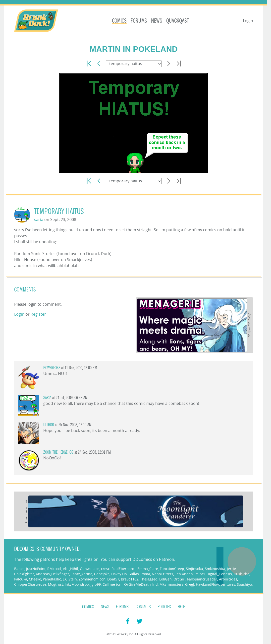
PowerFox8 (52, 368)
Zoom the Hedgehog (58, 452)
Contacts (143, 607)
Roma (145, 574)
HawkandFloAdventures (216, 584)
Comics (119, 21)
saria (39, 219)
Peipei (200, 574)
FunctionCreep (172, 569)
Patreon (167, 559)
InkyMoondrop (77, 584)
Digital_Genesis (219, 574)
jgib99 (96, 584)
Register (38, 314)
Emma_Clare (148, 569)
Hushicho (242, 574)
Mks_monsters (171, 584)
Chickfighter (24, 574)
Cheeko (35, 579)
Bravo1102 (130, 579)
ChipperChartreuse (30, 584)
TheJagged (149, 579)
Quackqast (178, 21)
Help (181, 607)
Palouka (21, 579)
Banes (19, 569)
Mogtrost (55, 584)
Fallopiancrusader (202, 579)
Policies (164, 607)
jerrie (231, 569)
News (157, 21)
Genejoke (102, 574)
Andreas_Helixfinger (53, 574)
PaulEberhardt (124, 569)
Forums (139, 21)
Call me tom (112, 584)
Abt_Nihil (71, 569)
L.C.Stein (70, 579)
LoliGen (165, 579)
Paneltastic (52, 579)
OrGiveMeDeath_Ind (141, 584)
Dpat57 (113, 579)
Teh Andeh (184, 574)
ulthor (49, 425)
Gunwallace (90, 569)
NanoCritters (163, 574)
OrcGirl (179, 579)
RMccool (54, 569)
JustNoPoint (36, 569)
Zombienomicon (92, 579)
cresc (105, 569)
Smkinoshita (215, 569)
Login (248, 21)
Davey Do (119, 574)
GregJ (190, 584)
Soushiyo (244, 584)
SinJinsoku (194, 569)
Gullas (134, 574)
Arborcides (228, 579)
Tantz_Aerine (82, 574)
